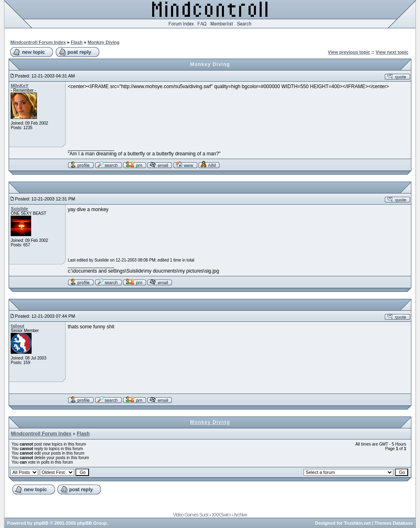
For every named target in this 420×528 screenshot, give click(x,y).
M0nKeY (19, 86)
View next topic (392, 52)
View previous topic (349, 52)
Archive (240, 515)
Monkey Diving (104, 42)
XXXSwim (221, 515)
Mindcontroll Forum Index (38, 42)
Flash (77, 42)
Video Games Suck (191, 515)
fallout (17, 326)
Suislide (19, 209)
